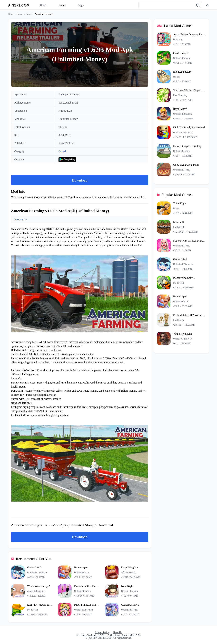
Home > (12, 14)
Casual (62, 151)
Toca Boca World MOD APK (91, 635)
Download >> (20, 219)
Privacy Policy (102, 632)
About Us (117, 632)
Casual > (30, 14)
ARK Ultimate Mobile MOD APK (124, 635)
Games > (21, 14)
